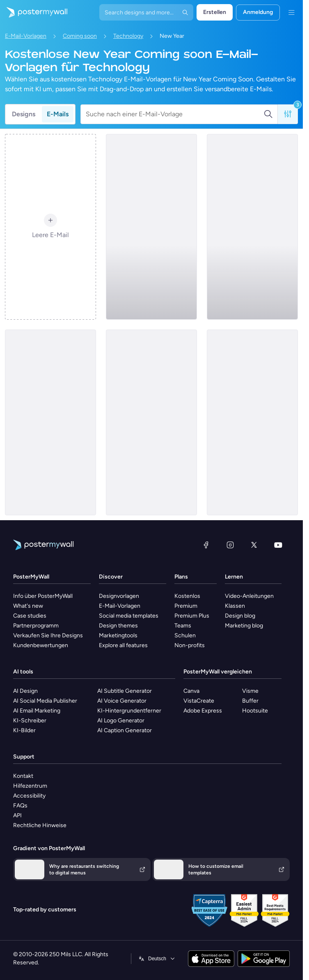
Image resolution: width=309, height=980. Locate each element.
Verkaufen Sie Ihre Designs (48, 635)
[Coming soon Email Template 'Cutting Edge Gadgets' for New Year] (50, 422)
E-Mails (58, 114)
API (17, 815)
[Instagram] (230, 545)
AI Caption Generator (125, 730)
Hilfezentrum (30, 786)
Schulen (185, 635)
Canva (191, 691)
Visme (250, 691)
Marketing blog (244, 626)
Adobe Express (203, 711)
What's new (28, 606)
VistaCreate (199, 701)
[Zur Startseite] (34, 12)
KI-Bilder (24, 730)
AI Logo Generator (121, 721)
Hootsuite (255, 711)
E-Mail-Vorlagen (26, 36)
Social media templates (129, 616)
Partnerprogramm (36, 626)
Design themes (118, 626)
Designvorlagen (119, 596)
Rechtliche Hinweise (40, 825)
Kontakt (23, 776)
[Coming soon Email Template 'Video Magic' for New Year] (151, 227)
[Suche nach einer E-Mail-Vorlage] (175, 114)
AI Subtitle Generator (125, 691)
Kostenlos (187, 596)
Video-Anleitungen (249, 596)
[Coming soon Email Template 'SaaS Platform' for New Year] (252, 422)
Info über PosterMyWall (43, 596)
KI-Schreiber (30, 721)
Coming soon (80, 36)
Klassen (235, 606)
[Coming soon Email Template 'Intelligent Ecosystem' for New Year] (252, 227)
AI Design (25, 691)
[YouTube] (278, 545)
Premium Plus (192, 616)
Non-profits (190, 645)
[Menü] (291, 12)
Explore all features (123, 645)
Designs (24, 114)
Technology (128, 36)
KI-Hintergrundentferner (129, 711)
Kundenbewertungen (41, 645)
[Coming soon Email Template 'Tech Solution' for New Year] (151, 422)
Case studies (30, 616)
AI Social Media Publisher (45, 701)
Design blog (240, 616)
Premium (186, 606)
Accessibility (29, 796)
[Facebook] (206, 545)
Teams (183, 626)
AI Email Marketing (37, 711)
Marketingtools (118, 635)
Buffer (250, 701)
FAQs (20, 806)
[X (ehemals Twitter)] (254, 545)
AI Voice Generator (122, 701)
